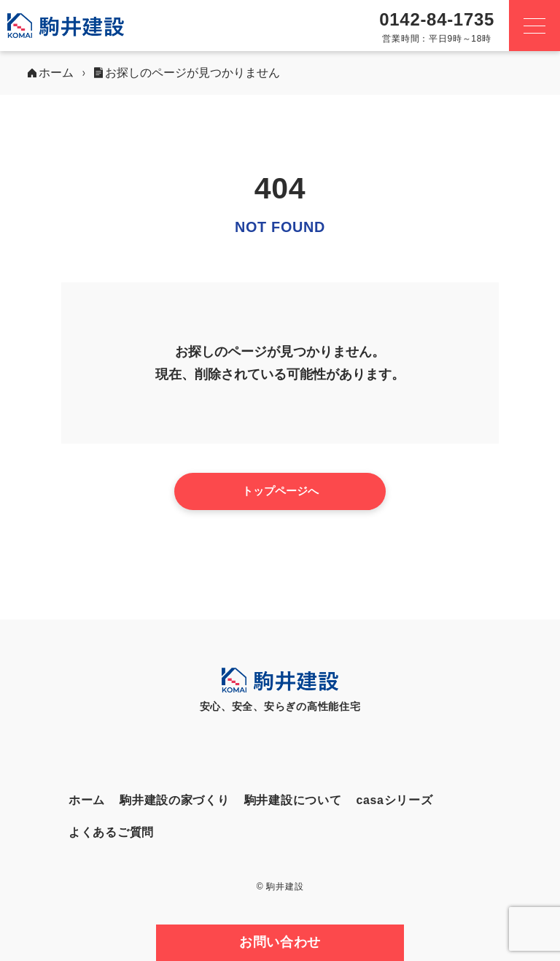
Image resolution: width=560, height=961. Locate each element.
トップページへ (280, 491)
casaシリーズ (394, 800)
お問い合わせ (280, 942)
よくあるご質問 (111, 832)
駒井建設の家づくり (174, 800)
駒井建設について (293, 800)
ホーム (87, 800)
